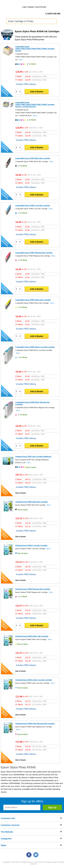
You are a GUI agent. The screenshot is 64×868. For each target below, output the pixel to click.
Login (24, 7)
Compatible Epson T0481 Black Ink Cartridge (33, 158)
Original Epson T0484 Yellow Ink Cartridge (32, 636)
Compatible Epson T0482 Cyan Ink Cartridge (33, 205)
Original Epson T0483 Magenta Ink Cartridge (33, 589)
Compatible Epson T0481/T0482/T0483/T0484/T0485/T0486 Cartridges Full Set (35, 48)
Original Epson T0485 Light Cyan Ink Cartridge (34, 680)
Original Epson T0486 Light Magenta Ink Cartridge (35, 723)
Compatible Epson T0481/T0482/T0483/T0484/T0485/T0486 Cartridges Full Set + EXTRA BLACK (35, 104)
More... (21, 60)
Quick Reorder (41, 7)
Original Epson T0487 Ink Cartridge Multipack (33, 456)
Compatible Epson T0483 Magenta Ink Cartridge (34, 253)
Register (31, 7)
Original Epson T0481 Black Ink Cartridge (32, 502)
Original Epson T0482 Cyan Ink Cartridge (31, 545)
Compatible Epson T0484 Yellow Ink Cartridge (33, 300)
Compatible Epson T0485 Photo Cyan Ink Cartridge (35, 347)
